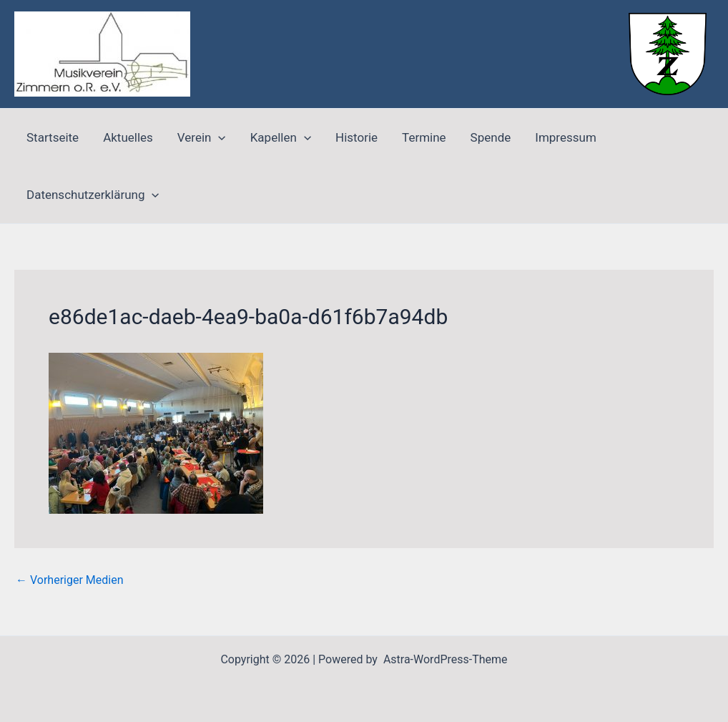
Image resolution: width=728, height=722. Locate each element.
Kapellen (281, 137)
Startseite (53, 137)
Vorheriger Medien (70, 580)
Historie (356, 137)
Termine (424, 137)
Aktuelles (128, 137)
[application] (218, 137)
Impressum (566, 137)
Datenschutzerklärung (93, 195)
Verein (202, 137)
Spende (491, 137)
